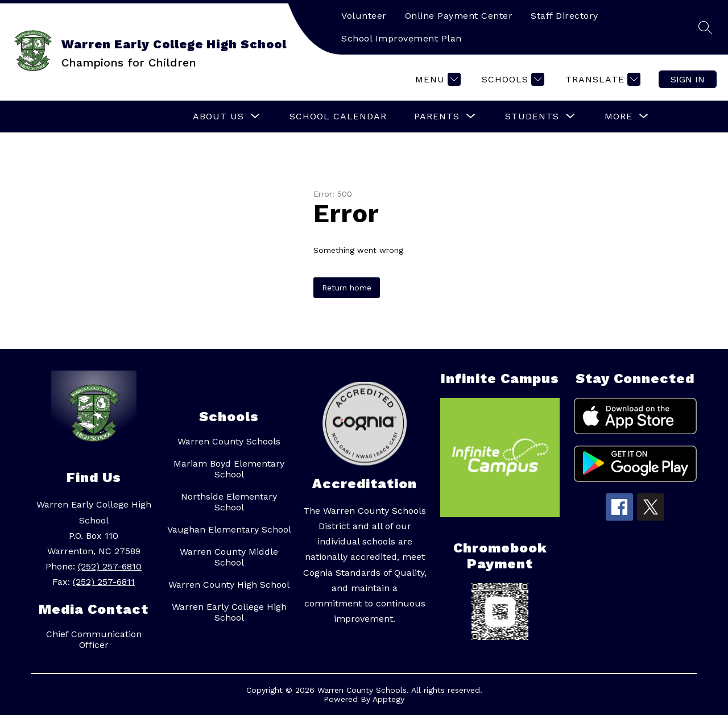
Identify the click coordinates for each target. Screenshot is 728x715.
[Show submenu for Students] (532, 117)
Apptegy (388, 699)
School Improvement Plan (402, 38)
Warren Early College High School (229, 612)
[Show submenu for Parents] (437, 117)
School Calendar (338, 116)
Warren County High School (229, 585)
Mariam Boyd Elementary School (229, 469)
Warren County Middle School (229, 557)
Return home (347, 288)
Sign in (688, 79)
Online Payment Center (459, 16)
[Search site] (705, 27)
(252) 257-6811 (104, 582)
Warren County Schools (229, 441)
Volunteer (364, 16)
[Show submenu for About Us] (218, 117)
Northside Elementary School (229, 502)
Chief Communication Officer (94, 639)
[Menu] (437, 79)
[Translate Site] (601, 79)
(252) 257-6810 (110, 566)
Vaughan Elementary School (229, 529)
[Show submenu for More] (619, 117)
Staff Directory (564, 16)
